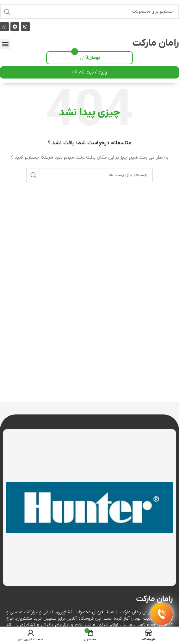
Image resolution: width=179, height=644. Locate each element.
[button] (5, 44)
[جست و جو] (90, 12)
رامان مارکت (156, 43)
